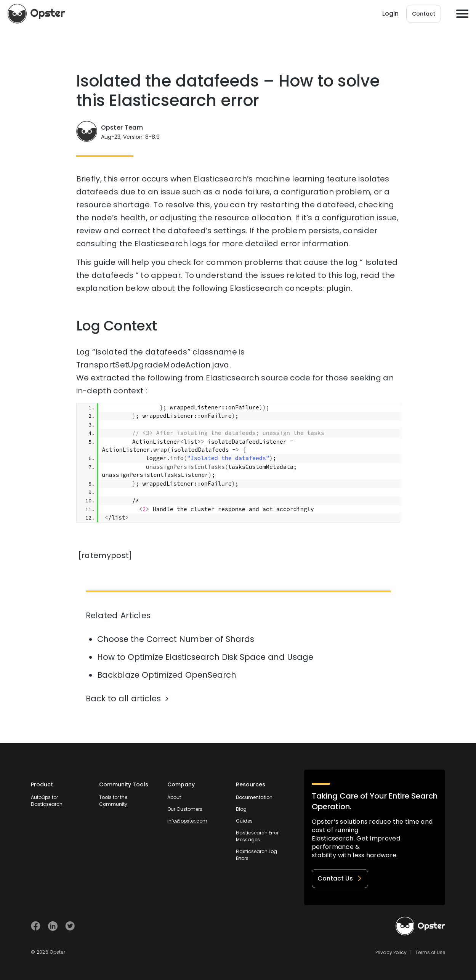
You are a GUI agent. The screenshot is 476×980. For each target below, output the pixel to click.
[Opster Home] (36, 14)
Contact (424, 14)
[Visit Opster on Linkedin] (53, 926)
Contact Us (340, 878)
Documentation (254, 797)
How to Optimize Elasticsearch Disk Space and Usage (205, 657)
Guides (244, 821)
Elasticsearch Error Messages (257, 836)
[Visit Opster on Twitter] (70, 926)
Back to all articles (123, 699)
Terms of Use (430, 952)
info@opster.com (187, 821)
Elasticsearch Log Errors (256, 855)
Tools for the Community (113, 801)
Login (390, 14)
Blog (241, 809)
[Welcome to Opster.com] (420, 926)
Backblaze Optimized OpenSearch (167, 675)
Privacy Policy (391, 952)
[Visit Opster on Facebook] (36, 926)
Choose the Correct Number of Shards (176, 639)
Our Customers (185, 809)
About (174, 797)
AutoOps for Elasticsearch (47, 801)
